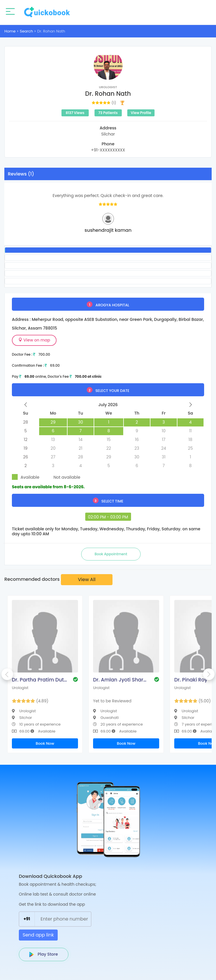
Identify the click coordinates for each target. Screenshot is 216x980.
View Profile (141, 113)
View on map (34, 340)
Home (10, 31)
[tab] (108, 250)
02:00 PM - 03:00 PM (108, 517)
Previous (7, 674)
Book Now (45, 743)
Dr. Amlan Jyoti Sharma (121, 680)
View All (87, 579)
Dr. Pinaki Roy (191, 680)
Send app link (38, 935)
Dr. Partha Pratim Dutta (39, 680)
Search (26, 31)
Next (209, 674)
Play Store (44, 954)
